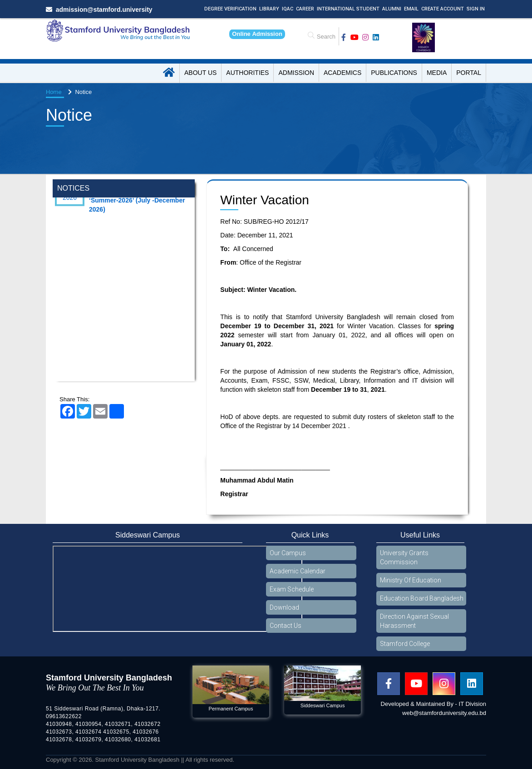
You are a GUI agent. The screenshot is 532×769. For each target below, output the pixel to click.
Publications (394, 73)
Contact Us (286, 626)
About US (200, 73)
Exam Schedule (292, 589)
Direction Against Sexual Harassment (414, 621)
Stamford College (405, 644)
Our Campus (288, 553)
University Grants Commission (404, 557)
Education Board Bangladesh (422, 598)
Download (284, 607)
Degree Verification (230, 9)
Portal (469, 73)
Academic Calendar (298, 571)
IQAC (288, 9)
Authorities (247, 73)
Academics (342, 73)
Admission (296, 73)
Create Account (443, 9)
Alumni (392, 9)
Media (437, 73)
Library (269, 9)
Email (411, 9)
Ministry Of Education (411, 580)
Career (305, 9)
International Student (348, 9)
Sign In (476, 9)
